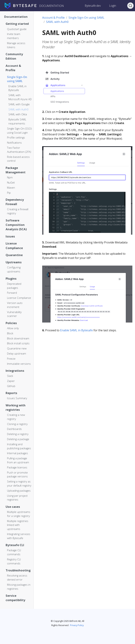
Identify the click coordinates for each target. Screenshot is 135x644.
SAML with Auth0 (18, 109)
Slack (10, 376)
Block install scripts (18, 343)
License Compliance (14, 246)
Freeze (11, 359)
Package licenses (17, 467)
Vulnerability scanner (14, 314)
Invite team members (14, 36)
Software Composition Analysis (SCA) (16, 225)
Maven (11, 188)
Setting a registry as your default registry (19, 483)
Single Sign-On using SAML (17, 79)
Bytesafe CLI (15, 545)
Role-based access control (18, 159)
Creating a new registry (16, 417)
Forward (12, 293)
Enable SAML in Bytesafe (17, 88)
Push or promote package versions (17, 474)
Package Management (16, 170)
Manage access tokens (16, 45)
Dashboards (14, 429)
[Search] (130, 6)
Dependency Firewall (15, 202)
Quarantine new (17, 348)
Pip (9, 193)
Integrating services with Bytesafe (19, 536)
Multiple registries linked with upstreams (18, 525)
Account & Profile (13, 68)
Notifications (14, 143)
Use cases (13, 507)
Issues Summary (17, 398)
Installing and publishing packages (19, 446)
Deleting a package (18, 439)
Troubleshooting (18, 570)
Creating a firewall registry (18, 211)
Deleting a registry (18, 434)
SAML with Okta (18, 114)
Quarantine (14, 255)
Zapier (11, 381)
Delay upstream (17, 353)
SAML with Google (19, 104)
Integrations (15, 371)
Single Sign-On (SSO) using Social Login (19, 131)
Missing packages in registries (19, 587)
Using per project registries (17, 498)
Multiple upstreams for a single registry (19, 514)
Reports (11, 393)
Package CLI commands (14, 552)
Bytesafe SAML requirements (17, 121)
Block (10, 333)
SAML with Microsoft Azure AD (20, 97)
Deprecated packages (14, 286)
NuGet (11, 182)
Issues (10, 236)
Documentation (16, 17)
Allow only (13, 328)
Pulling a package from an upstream (18, 460)
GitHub (11, 386)
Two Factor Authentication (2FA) (19, 150)
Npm (10, 177)
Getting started (17, 24)
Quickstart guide (17, 29)
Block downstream (18, 338)
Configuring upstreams (14, 269)
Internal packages (17, 453)
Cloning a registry (17, 424)
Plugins (11, 278)
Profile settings (16, 137)
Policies (11, 323)
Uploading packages (19, 491)
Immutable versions (19, 364)
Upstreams (14, 262)
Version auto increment (15, 305)
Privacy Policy (77, 625)
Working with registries (16, 407)
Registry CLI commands (14, 561)
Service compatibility (15, 598)
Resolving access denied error (17, 577)
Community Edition (14, 56)
